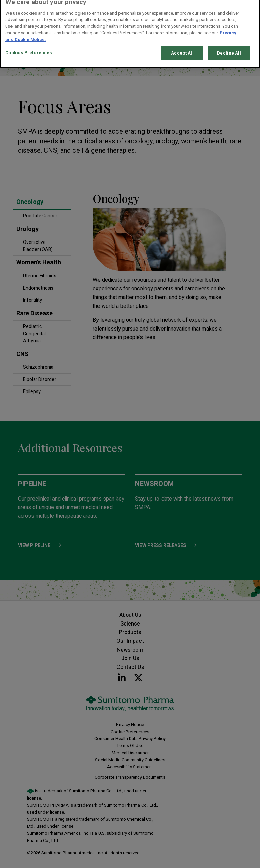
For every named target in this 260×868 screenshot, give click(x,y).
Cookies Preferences (29, 49)
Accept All (182, 49)
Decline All (229, 49)
